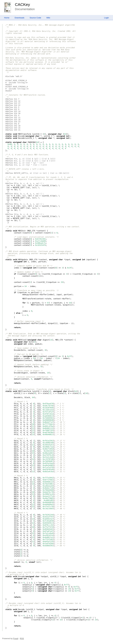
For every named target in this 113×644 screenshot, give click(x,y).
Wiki (48, 18)
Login (106, 18)
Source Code (35, 18)
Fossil (16, 638)
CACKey (22, 5)
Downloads (20, 18)
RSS (22, 638)
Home (7, 18)
